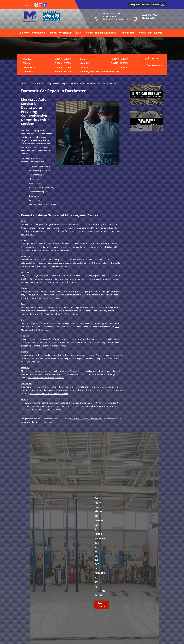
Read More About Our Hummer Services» (48, 346)
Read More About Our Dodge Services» (44, 298)
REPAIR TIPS (128, 33)
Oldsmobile (27, 383)
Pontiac (25, 399)
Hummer (25, 336)
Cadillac (25, 240)
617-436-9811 (148, 18)
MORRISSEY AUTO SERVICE (33, 83)
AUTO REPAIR (39, 33)
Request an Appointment (148, 4)
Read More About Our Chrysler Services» (61, 282)
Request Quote (102, 604)
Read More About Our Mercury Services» (46, 378)
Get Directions (154, 65)
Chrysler (25, 272)
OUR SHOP (24, 33)
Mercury (25, 368)
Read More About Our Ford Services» (61, 314)
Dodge (24, 288)
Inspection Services (61, 33)
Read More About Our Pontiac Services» (44, 409)
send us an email (95, 419)
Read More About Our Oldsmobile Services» (49, 394)
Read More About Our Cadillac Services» (52, 250)
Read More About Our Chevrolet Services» (49, 266)
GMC (23, 320)
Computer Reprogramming (101, 33)
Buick (24, 221)
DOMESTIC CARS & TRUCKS (104, 83)
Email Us (151, 58)
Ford (23, 304)
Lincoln (24, 352)
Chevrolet (26, 256)
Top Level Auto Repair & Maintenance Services (68, 83)
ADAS (79, 33)
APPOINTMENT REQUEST (151, 33)
